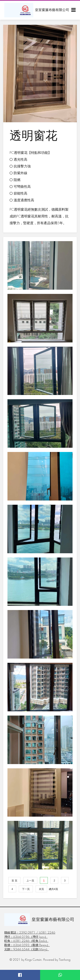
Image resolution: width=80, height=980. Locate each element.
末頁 (41, 889)
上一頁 (30, 881)
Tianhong (65, 960)
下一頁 (26, 889)
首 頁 (14, 881)
